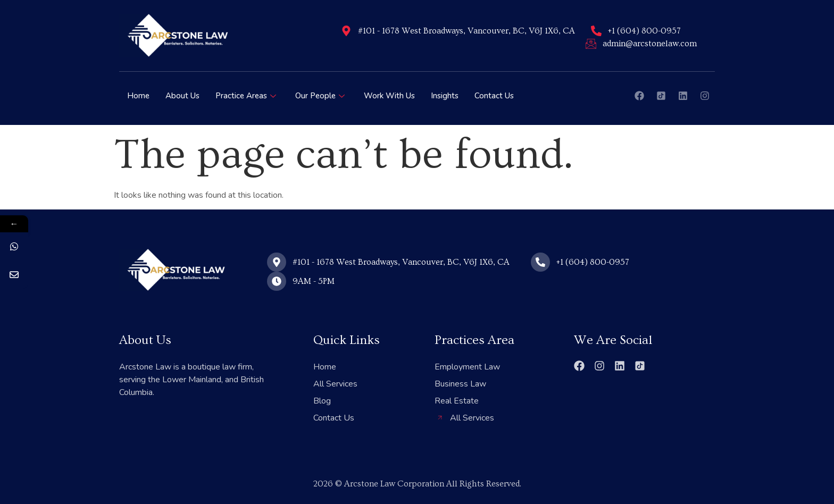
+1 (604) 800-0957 (644, 31)
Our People (320, 96)
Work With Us (389, 96)
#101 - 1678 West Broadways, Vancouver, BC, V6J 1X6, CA (466, 31)
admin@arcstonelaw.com (650, 44)
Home (138, 96)
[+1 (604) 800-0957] (596, 31)
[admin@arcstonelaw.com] (591, 44)
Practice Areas (246, 96)
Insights (445, 96)
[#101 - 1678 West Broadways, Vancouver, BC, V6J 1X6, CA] (346, 31)
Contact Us (494, 96)
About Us (182, 96)
